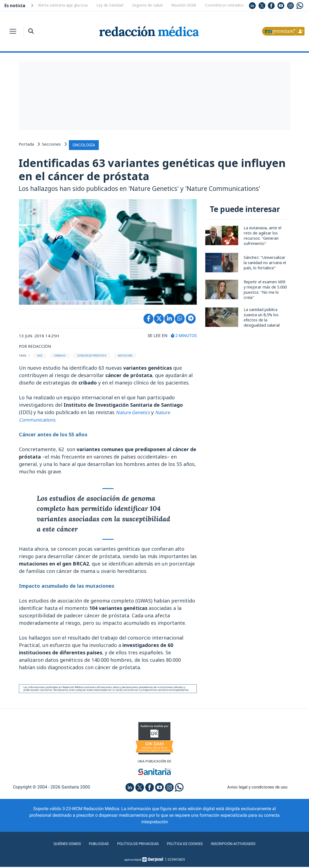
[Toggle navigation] (13, 31)
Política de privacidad (135, 845)
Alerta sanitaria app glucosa (63, 5)
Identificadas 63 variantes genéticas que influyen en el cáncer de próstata (136, 169)
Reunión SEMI (184, 5)
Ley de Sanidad (110, 5)
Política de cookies (188, 845)
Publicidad (92, 845)
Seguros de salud (147, 5)
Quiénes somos (57, 845)
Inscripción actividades (242, 845)
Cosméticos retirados (224, 5)
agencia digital (133, 861)
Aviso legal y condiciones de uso (258, 788)
